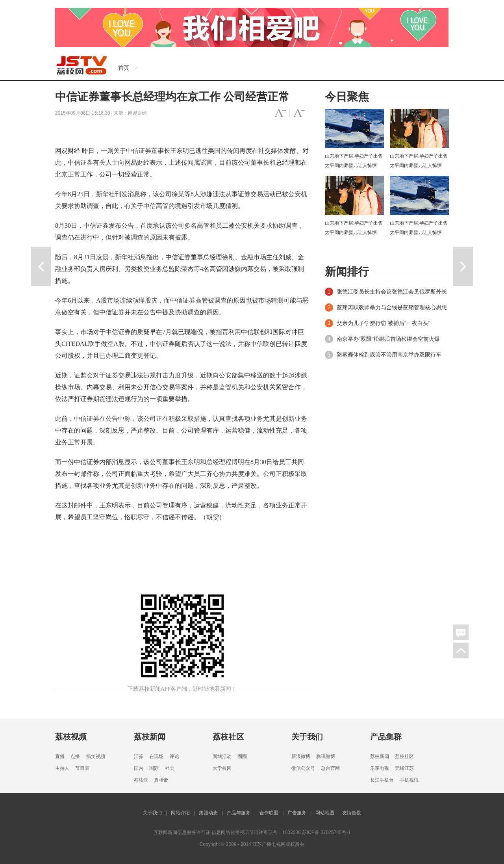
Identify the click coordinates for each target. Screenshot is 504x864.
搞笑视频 (96, 756)
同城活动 (222, 756)
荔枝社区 (228, 737)
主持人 (62, 768)
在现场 (156, 756)
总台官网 (330, 768)
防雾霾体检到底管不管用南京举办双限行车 (389, 355)
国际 (154, 768)
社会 (170, 768)
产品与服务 (239, 813)
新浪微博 (301, 756)
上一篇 (41, 266)
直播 (60, 756)
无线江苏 (404, 768)
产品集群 (386, 737)
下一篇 (463, 266)
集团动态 (208, 813)
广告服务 (297, 813)
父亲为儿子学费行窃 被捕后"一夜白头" (384, 323)
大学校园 (222, 768)
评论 (174, 756)
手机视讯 (409, 780)
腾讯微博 (326, 756)
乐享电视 (380, 768)
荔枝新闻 (150, 737)
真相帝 (161, 780)
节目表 (82, 768)
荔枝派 (141, 780)
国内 (139, 768)
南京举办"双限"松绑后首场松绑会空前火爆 (388, 339)
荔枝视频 (71, 737)
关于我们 (307, 737)
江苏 (139, 756)
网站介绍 (180, 813)
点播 (75, 756)
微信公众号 (303, 768)
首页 (124, 68)
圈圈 (242, 756)
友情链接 (352, 813)
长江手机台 (382, 780)
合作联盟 (269, 813)
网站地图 (325, 813)
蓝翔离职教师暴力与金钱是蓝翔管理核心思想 (392, 307)
